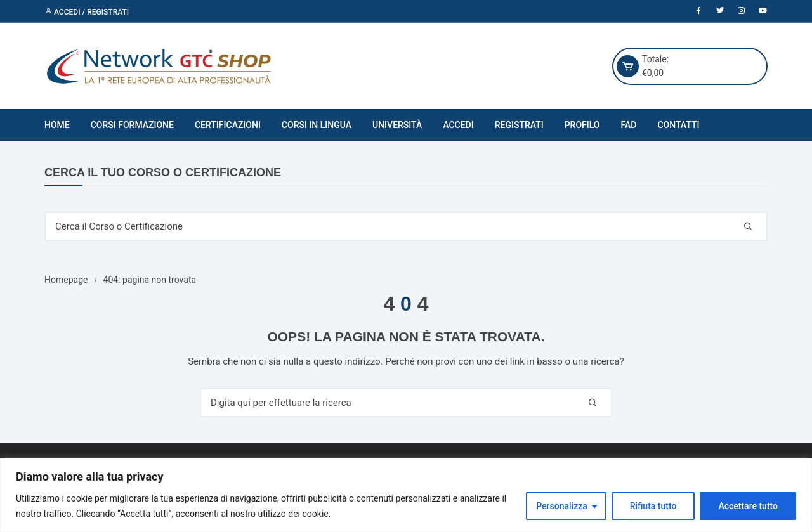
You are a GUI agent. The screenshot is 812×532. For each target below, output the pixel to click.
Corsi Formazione (132, 125)
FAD (629, 125)
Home (57, 125)
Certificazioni (228, 125)
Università (397, 125)
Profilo (582, 125)
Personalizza (562, 506)
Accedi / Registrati (87, 12)
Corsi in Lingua (317, 125)
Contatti (678, 125)
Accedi (458, 125)
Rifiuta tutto (653, 506)
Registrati (519, 125)
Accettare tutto (748, 506)
